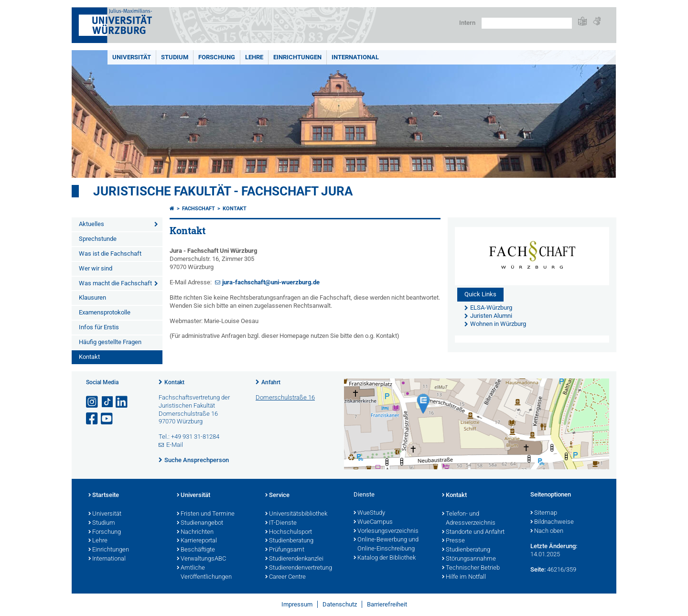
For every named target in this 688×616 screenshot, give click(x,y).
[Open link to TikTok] (107, 402)
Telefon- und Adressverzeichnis (469, 519)
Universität (132, 57)
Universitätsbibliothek (296, 514)
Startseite (104, 496)
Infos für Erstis (99, 327)
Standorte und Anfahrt (473, 532)
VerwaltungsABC (201, 559)
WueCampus (373, 522)
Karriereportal (197, 541)
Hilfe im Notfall (464, 577)
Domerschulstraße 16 (285, 397)
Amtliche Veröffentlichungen (204, 573)
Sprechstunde (98, 239)
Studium (175, 57)
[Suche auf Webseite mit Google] (527, 23)
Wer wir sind (96, 268)
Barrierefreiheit (387, 604)
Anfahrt (271, 382)
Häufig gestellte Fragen (110, 342)
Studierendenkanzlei (294, 559)
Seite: (538, 569)
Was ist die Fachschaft (110, 254)
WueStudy (369, 513)
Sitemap (544, 513)
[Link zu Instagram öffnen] (93, 402)
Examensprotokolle (105, 312)
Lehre (254, 57)
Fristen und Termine (206, 514)
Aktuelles (91, 224)
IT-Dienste (281, 523)
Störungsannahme (469, 559)
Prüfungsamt (285, 550)
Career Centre (285, 577)
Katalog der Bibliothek (385, 558)
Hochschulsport (289, 532)
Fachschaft (199, 209)
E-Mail (175, 445)
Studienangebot (200, 523)
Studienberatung (289, 541)
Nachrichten (195, 532)
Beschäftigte (196, 550)
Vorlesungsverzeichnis (386, 531)
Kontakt (89, 357)
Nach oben (547, 531)
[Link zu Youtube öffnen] (107, 419)
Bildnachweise (552, 522)
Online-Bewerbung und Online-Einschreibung (386, 545)
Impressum (297, 604)
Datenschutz (340, 604)
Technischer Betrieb (471, 568)
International (355, 57)
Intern (467, 23)
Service (277, 496)
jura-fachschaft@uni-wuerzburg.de (271, 282)
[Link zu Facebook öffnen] (93, 419)
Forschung (217, 57)
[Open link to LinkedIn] (122, 402)
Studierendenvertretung (299, 568)
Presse (453, 541)
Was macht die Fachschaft (115, 283)
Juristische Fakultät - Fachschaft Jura (223, 191)
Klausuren (92, 297)
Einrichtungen (297, 57)
